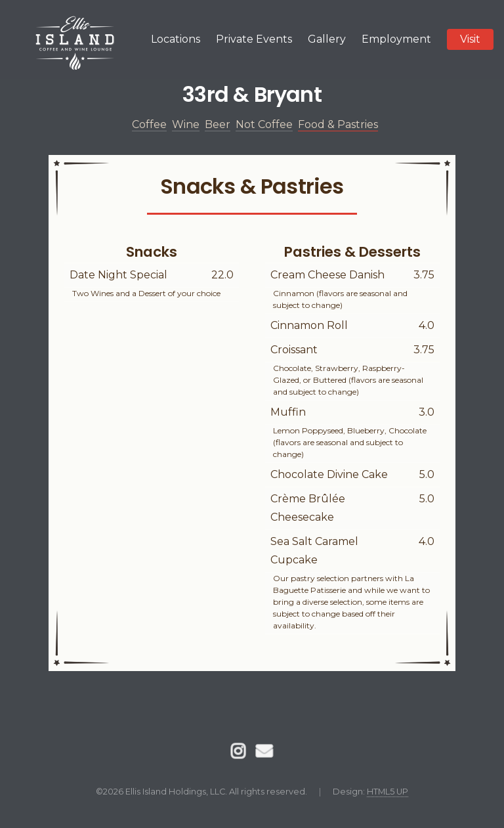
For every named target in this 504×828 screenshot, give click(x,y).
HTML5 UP (388, 792)
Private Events (254, 39)
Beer (218, 124)
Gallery (327, 39)
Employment (396, 39)
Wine (186, 124)
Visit (470, 39)
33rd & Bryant (252, 94)
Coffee (149, 124)
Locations (176, 39)
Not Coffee (264, 124)
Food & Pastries (338, 124)
